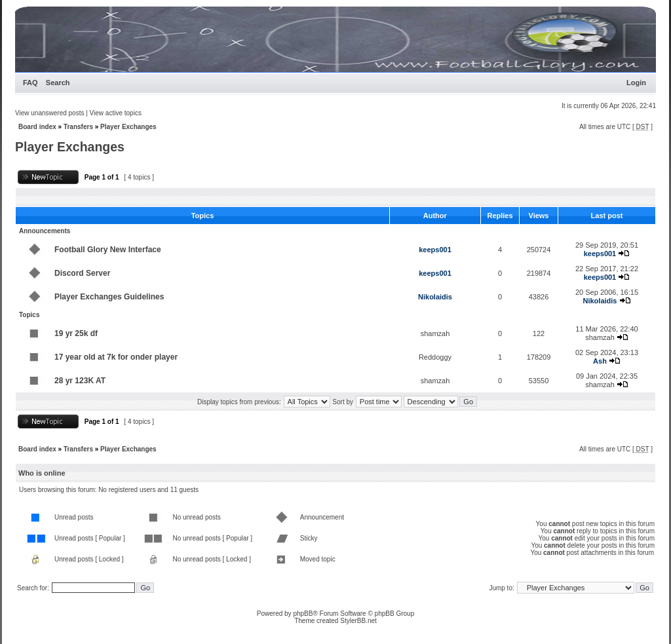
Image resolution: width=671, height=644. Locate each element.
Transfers (78, 127)
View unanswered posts (49, 113)
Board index (37, 127)
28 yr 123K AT (80, 381)
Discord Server (82, 273)
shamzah (435, 333)
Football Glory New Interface (108, 250)
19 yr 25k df (76, 333)
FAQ (30, 83)
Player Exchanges (128, 127)
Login (636, 83)
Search (58, 83)
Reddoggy (435, 357)
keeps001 (435, 250)
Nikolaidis (435, 297)
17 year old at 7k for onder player (116, 357)
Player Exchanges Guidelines (109, 297)
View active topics (116, 113)
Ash (600, 361)
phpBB (303, 614)
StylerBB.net (358, 621)
